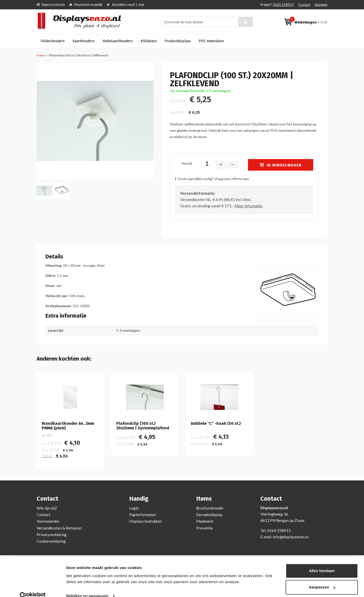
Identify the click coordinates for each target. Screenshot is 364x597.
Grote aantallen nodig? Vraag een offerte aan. (214, 179)
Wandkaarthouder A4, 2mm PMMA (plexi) (68, 426)
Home (41, 55)
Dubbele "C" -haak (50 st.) (216, 424)
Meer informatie (248, 206)
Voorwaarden (48, 521)
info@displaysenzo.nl (291, 537)
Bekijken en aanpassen (87, 587)
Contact (304, 5)
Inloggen (321, 5)
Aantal (187, 163)
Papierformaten (143, 515)
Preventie (204, 528)
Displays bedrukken (145, 521)
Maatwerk (205, 521)
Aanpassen (322, 578)
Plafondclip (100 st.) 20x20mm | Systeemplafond (143, 426)
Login (134, 508)
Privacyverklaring (52, 535)
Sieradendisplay (209, 515)
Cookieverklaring (51, 541)
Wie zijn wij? (47, 508)
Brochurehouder (210, 508)
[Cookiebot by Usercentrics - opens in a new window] (33, 587)
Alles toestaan (322, 562)
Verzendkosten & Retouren (59, 528)
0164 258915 (283, 5)
